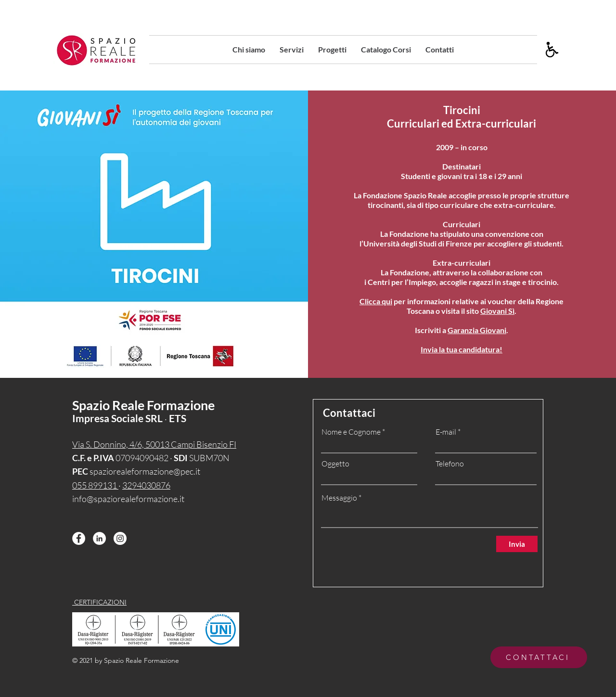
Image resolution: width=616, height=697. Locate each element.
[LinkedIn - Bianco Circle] (99, 538)
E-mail (446, 432)
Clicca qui (376, 301)
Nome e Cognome (351, 432)
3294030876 (146, 485)
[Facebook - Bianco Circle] (79, 538)
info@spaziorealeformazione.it (128, 499)
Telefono (450, 464)
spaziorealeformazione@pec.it (145, 471)
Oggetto (335, 464)
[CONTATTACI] (539, 657)
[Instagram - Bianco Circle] (120, 538)
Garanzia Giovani (477, 330)
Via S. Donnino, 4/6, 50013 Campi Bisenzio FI (154, 444)
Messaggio (339, 498)
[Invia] (517, 544)
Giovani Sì (497, 311)
